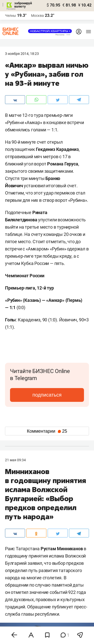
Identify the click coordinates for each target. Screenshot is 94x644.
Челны (11, 16)
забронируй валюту (23, 5)
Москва (37, 16)
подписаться (47, 395)
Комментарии (47, 431)
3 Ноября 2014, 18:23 (22, 54)
